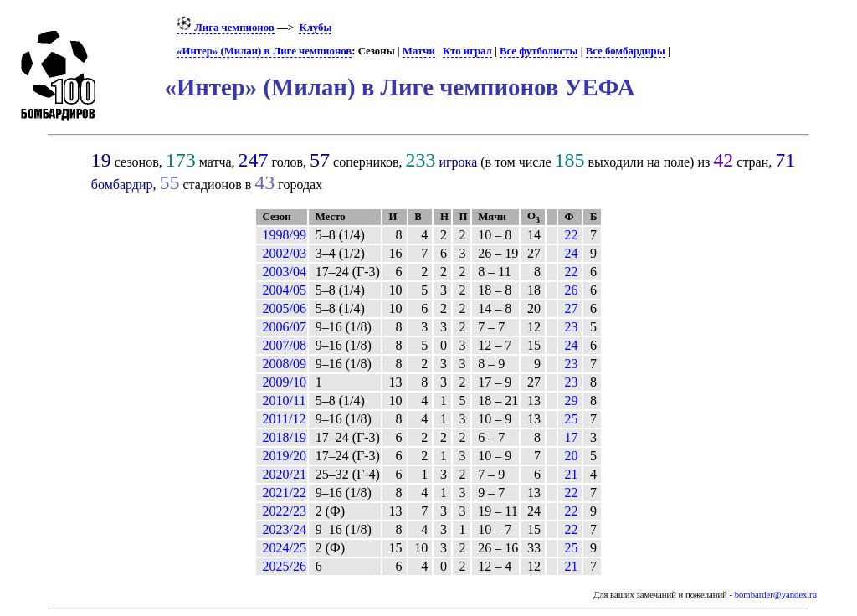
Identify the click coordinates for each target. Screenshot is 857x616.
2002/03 (285, 253)
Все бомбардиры (626, 51)
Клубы (315, 28)
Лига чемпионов (226, 28)
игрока (458, 162)
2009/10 (285, 382)
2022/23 (285, 511)
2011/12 (285, 419)
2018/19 (285, 437)
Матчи (419, 51)
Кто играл (467, 51)
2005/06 (285, 308)
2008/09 (285, 364)
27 (571, 308)
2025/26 (285, 566)
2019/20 (285, 456)
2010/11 (285, 400)
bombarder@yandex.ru (776, 595)
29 (571, 400)
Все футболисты (539, 51)
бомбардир (122, 185)
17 (571, 437)
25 (571, 419)
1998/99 (285, 235)
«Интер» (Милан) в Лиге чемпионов (264, 51)
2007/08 (285, 345)
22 (571, 235)
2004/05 (285, 290)
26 (571, 290)
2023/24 (285, 529)
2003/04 (285, 272)
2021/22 (285, 493)
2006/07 (285, 327)
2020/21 (285, 474)
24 (571, 253)
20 (571, 456)
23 (571, 327)
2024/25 (285, 548)
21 (571, 474)
